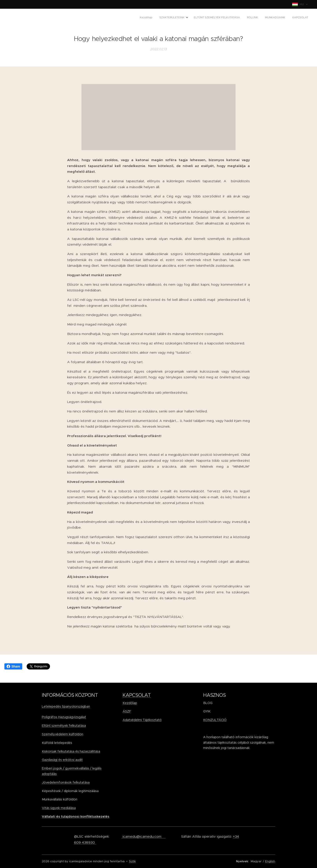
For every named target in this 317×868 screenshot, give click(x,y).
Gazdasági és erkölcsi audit (62, 760)
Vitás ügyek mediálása (59, 808)
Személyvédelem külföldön (63, 734)
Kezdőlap (130, 703)
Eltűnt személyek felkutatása (64, 726)
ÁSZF (127, 711)
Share (13, 666)
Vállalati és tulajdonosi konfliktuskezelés (76, 817)
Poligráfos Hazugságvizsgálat (64, 717)
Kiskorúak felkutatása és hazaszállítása (71, 751)
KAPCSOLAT (137, 695)
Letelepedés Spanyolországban (66, 706)
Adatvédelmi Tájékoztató (142, 720)
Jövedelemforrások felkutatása (66, 782)
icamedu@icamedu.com (144, 836)
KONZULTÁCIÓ (215, 720)
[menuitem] (272, 18)
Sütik (132, 861)
